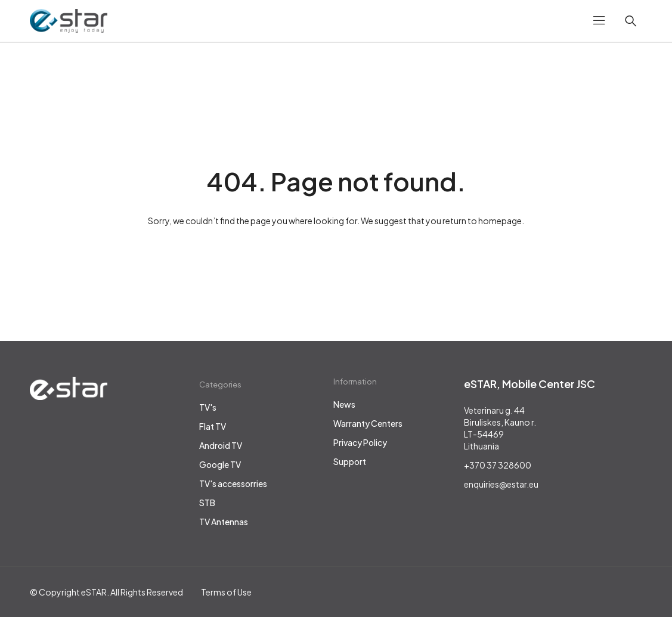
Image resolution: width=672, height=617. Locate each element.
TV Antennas (224, 522)
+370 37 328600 (498, 465)
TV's (208, 407)
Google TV (220, 464)
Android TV (221, 445)
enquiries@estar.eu (501, 484)
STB (207, 503)
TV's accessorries (233, 483)
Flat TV (213, 426)
